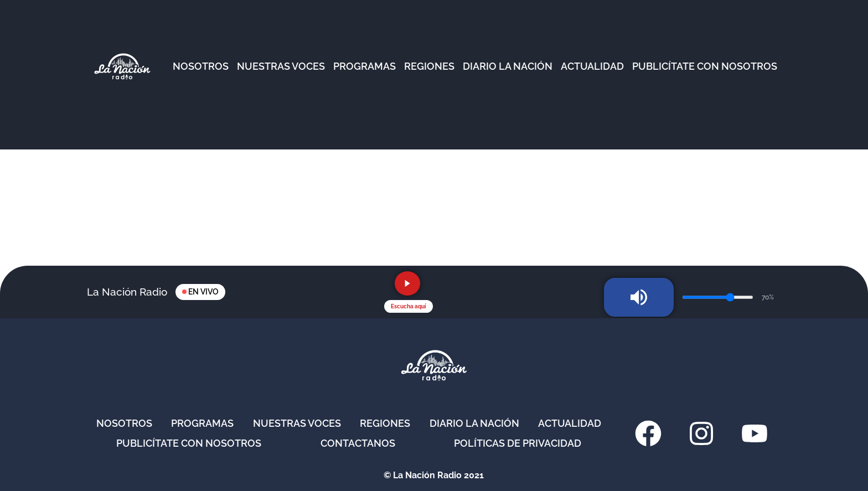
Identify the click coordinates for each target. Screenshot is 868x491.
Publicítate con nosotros (189, 443)
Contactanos (358, 443)
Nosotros (124, 423)
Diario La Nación (474, 423)
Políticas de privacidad (518, 443)
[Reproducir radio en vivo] (408, 283)
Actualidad (570, 423)
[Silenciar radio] (639, 297)
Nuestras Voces (297, 423)
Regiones (385, 423)
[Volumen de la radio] (718, 297)
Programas (202, 423)
